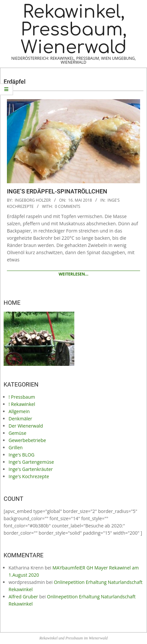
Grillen (16, 447)
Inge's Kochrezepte (29, 476)
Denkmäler (20, 419)
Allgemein (19, 411)
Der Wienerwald (26, 426)
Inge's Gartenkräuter (31, 469)
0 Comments (68, 206)
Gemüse (17, 433)
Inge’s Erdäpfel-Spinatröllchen (57, 191)
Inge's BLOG (22, 455)
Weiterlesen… (73, 274)
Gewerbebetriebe (27, 440)
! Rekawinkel (22, 404)
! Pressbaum (22, 397)
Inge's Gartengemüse (31, 462)
